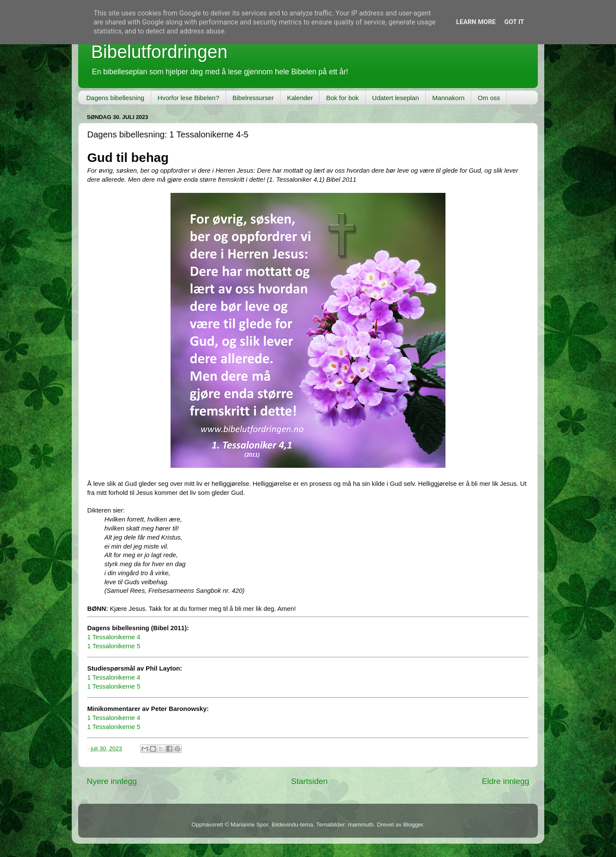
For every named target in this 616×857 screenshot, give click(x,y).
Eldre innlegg (506, 781)
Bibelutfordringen (159, 52)
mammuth (361, 825)
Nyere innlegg (112, 781)
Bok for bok (342, 98)
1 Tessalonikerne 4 (114, 637)
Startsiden (310, 781)
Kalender (300, 98)
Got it (514, 22)
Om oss (489, 98)
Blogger (413, 825)
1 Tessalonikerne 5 (114, 646)
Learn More (476, 22)
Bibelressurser (253, 98)
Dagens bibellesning (115, 98)
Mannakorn (448, 98)
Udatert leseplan (395, 98)
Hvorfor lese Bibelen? (188, 98)
